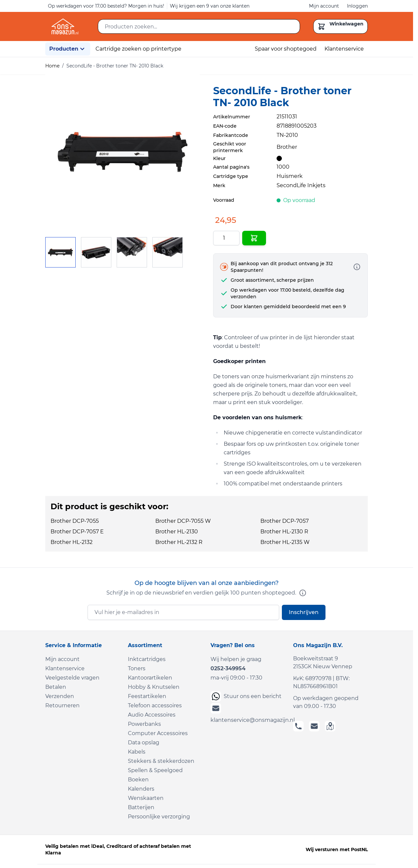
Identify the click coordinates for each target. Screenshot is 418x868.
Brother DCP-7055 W (183, 521)
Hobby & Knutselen (154, 687)
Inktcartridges (147, 659)
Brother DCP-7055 (75, 521)
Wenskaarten (146, 798)
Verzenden (60, 696)
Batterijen (141, 807)
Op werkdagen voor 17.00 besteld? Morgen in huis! (106, 6)
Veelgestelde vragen (72, 678)
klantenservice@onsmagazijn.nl (248, 713)
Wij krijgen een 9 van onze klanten (210, 6)
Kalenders (141, 789)
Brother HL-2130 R (284, 532)
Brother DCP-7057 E (77, 532)
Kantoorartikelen (150, 678)
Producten (68, 49)
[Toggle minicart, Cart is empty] (341, 26)
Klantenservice (344, 49)
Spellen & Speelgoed (155, 770)
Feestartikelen (147, 696)
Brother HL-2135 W (285, 542)
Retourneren (62, 705)
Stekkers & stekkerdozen (161, 761)
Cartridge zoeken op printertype (138, 49)
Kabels (137, 752)
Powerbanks (144, 724)
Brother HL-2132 (72, 542)
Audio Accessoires (152, 715)
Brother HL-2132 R (179, 542)
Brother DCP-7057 (285, 521)
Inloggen (357, 6)
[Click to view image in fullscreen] (123, 152)
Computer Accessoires (158, 733)
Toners (137, 668)
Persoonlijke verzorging (159, 817)
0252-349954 (228, 668)
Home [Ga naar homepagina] (52, 66)
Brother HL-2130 (177, 532)
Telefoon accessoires (155, 705)
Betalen (56, 687)
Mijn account (324, 6)
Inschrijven (304, 612)
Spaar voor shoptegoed (286, 49)
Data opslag (144, 743)
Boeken (138, 780)
